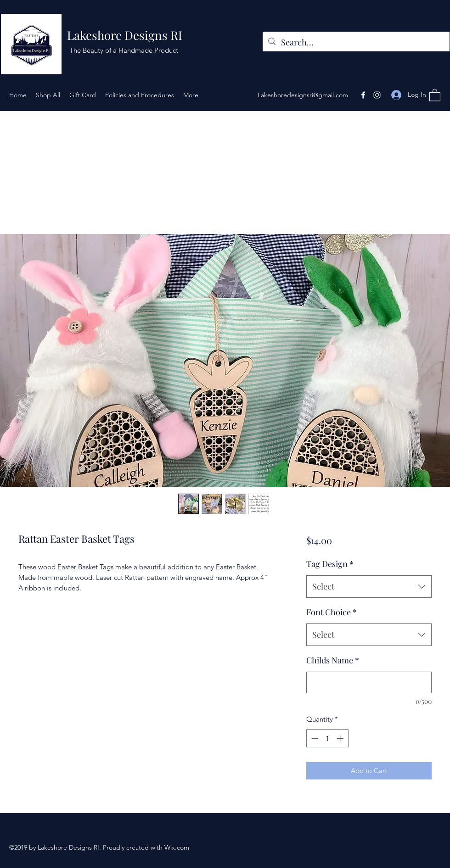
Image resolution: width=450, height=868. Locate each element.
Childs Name (333, 660)
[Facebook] (363, 95)
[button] (435, 95)
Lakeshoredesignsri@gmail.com (303, 95)
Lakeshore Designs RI (125, 35)
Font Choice (332, 612)
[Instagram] (377, 95)
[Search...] (356, 43)
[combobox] (369, 587)
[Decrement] (314, 738)
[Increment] (341, 738)
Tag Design (330, 564)
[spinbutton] (327, 738)
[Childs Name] (369, 682)
